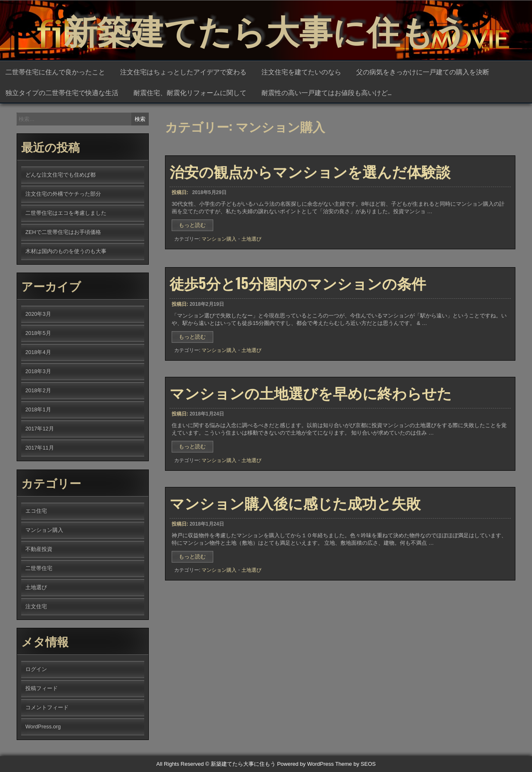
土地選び (251, 244)
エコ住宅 (36, 511)
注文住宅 (36, 606)
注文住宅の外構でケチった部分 (63, 194)
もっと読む (195, 232)
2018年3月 (38, 371)
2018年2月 (38, 390)
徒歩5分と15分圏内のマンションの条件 (298, 283)
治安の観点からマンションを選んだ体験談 (310, 177)
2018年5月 (38, 333)
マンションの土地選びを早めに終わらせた (311, 392)
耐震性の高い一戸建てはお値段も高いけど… (326, 92)
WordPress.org (43, 727)
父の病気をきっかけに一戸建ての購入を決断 (423, 71)
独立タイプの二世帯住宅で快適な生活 (62, 92)
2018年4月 (38, 352)
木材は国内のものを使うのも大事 (66, 251)
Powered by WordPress (305, 764)
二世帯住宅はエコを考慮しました (66, 213)
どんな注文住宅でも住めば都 (60, 175)
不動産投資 (39, 549)
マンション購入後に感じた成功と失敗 (295, 502)
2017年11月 (40, 448)
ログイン (36, 669)
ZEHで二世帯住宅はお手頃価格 (63, 232)
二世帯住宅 (39, 568)
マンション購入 (219, 244)
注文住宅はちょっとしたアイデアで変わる (183, 71)
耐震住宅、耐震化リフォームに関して (190, 92)
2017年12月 (40, 429)
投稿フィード (42, 688)
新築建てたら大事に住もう (266, 29)
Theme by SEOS (355, 764)
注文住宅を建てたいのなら (301, 71)
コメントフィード (47, 707)
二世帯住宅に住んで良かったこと (55, 71)
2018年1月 (38, 409)
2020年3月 (38, 314)
